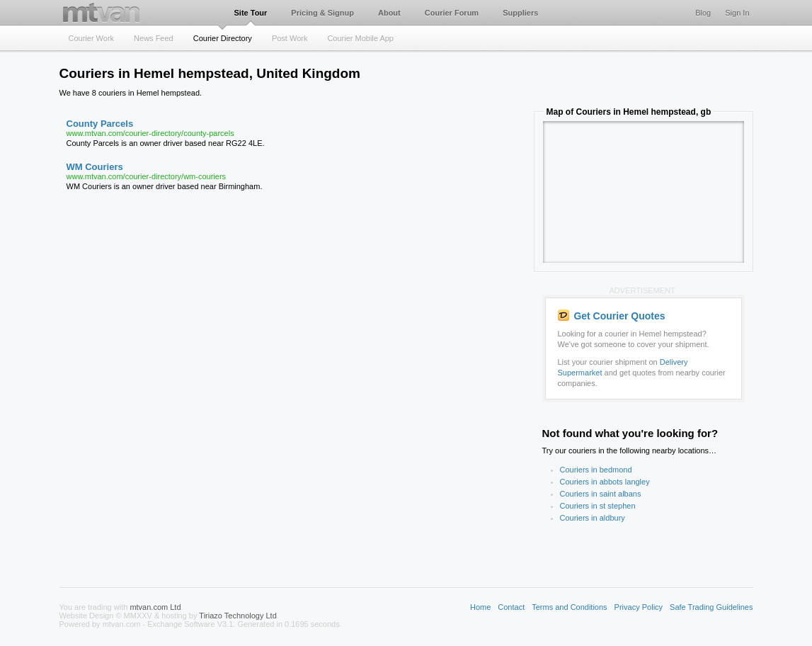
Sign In (737, 13)
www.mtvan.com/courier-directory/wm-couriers (147, 176)
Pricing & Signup (322, 13)
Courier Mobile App (360, 38)
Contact (511, 607)
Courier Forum (452, 13)
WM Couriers (95, 167)
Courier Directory (223, 38)
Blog (703, 13)
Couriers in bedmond (596, 470)
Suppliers (520, 13)
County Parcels (100, 124)
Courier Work (92, 38)
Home (480, 607)
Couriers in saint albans (601, 494)
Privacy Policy (639, 607)
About (389, 13)
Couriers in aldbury (593, 518)
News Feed (154, 38)
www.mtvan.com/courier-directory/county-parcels (150, 133)
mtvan (101, 12)
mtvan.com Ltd (155, 607)
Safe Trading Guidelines (711, 607)
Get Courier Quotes (612, 316)
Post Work (290, 38)
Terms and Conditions (569, 607)
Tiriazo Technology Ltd (238, 616)
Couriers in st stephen (598, 506)
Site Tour (251, 13)
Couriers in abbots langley (605, 482)
